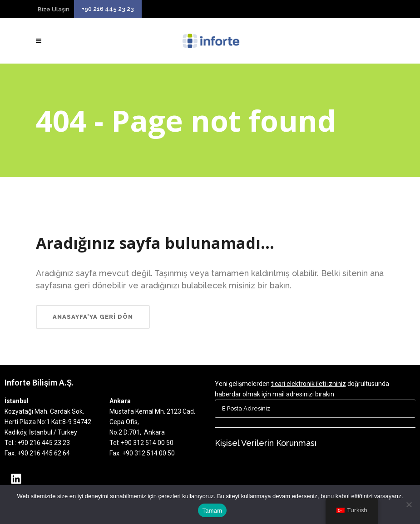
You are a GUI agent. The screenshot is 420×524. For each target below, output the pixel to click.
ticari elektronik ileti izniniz (309, 384)
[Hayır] (409, 504)
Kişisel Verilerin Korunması (266, 443)
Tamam (212, 511)
